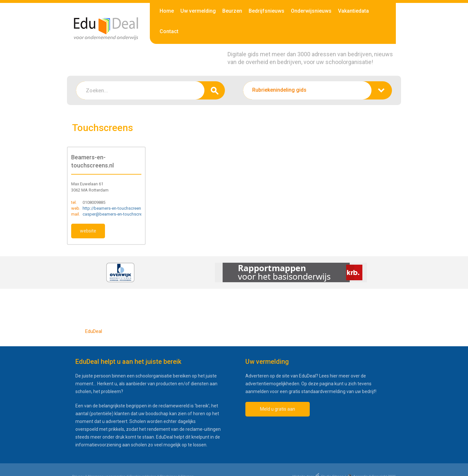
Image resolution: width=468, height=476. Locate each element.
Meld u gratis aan (278, 409)
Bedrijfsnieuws (266, 11)
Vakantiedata (353, 11)
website (88, 231)
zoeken (215, 90)
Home (167, 11)
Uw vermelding (198, 11)
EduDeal (94, 331)
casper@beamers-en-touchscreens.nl (118, 214)
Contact (169, 31)
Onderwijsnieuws (311, 11)
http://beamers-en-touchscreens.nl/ (116, 208)
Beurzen (232, 11)
